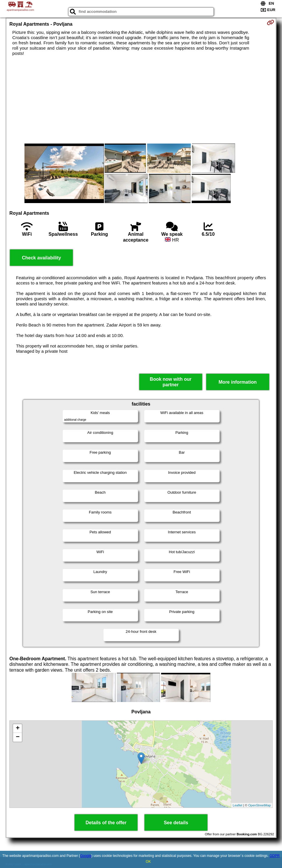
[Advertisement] (141, 100)
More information (238, 382)
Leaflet (238, 805)
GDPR (275, 856)
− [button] (18, 737)
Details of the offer (106, 823)
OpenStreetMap (260, 805)
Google (86, 856)
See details (176, 823)
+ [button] (18, 729)
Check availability (41, 258)
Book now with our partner (171, 382)
